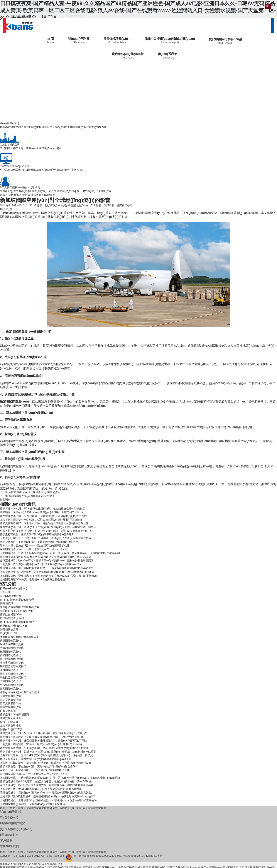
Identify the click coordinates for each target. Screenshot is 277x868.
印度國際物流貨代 (10, 670)
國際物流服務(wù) (117, 40)
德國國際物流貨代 (209, 11)
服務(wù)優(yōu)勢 (13, 823)
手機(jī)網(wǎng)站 (252, 6)
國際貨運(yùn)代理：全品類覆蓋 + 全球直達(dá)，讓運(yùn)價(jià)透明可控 (43, 516)
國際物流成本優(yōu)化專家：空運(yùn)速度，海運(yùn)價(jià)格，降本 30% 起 (46, 557)
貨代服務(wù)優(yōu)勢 (128, 56)
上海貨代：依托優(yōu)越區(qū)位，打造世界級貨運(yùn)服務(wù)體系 (41, 564)
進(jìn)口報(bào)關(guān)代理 (17, 600)
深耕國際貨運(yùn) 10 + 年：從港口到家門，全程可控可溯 (34, 549)
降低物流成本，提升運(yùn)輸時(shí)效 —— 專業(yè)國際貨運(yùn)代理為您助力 (47, 568)
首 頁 (51, 40)
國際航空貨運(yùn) (11, 614)
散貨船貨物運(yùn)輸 (12, 618)
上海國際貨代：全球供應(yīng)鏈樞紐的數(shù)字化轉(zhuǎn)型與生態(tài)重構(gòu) (49, 576)
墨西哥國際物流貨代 (12, 674)
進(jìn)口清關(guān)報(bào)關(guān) (170, 40)
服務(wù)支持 (147, 6)
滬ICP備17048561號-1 (130, 856)
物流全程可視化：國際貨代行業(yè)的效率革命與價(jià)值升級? (36, 534)
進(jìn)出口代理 (9, 633)
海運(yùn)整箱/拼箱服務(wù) (16, 611)
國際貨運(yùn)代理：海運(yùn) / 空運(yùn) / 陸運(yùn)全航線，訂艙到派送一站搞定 (48, 527)
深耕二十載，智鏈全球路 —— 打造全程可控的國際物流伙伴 (35, 546)
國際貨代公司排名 (10, 718)
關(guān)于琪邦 (79, 40)
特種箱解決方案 (9, 629)
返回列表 (5, 500)
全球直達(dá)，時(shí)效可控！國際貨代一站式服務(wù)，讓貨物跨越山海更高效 (47, 561)
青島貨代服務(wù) (10, 703)
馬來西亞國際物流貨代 (73, 16)
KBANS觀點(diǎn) (10, 596)
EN (268, 6)
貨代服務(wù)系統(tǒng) (225, 41)
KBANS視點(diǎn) (168, 6)
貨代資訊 (14, 195)
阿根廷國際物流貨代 (12, 685)
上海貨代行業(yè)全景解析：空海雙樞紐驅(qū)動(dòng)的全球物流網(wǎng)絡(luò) (48, 572)
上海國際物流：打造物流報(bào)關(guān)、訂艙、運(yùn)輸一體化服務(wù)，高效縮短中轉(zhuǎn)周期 (60, 553)
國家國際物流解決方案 (106, 11)
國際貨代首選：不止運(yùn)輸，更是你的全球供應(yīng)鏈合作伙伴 (39, 542)
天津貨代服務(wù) (10, 696)
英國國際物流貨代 (233, 11)
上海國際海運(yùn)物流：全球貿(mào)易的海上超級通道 (33, 579)
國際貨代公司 (125, 205)
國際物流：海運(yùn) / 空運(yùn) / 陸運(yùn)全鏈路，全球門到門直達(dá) (42, 512)
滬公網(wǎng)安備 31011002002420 (95, 856)
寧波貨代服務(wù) (10, 707)
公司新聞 (5, 592)
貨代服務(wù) (9, 817)
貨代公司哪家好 (9, 722)
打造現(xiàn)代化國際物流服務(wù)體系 (28, 6)
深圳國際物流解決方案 (78, 11)
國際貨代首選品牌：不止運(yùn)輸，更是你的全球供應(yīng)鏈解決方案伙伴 (44, 523)
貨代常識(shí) (230, 6)
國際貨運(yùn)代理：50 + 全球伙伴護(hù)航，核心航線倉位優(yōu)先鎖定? (43, 509)
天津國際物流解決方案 (20, 11)
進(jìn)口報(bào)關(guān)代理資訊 (201, 6)
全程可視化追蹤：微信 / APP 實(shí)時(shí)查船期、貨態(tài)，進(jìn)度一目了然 (46, 531)
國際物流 (17, 394)
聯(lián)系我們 (167, 56)
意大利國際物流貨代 (184, 11)
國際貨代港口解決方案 (66, 6)
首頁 (3, 195)
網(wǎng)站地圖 (153, 856)
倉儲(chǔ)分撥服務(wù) (13, 626)
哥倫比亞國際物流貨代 (13, 678)
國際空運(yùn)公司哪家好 (15, 714)
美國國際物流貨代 (133, 11)
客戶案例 (6, 840)
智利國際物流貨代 (10, 681)
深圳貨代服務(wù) (10, 700)
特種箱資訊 (7, 603)
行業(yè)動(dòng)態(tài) (35, 195)
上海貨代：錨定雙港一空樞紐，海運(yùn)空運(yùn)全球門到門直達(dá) (41, 520)
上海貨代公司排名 (10, 726)
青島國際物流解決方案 (49, 11)
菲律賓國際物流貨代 (45, 16)
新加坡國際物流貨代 (19, 16)
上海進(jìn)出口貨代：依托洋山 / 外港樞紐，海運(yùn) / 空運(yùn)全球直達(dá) (45, 538)
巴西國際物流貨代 (10, 689)
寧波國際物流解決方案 (94, 6)
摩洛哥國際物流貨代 (158, 11)
